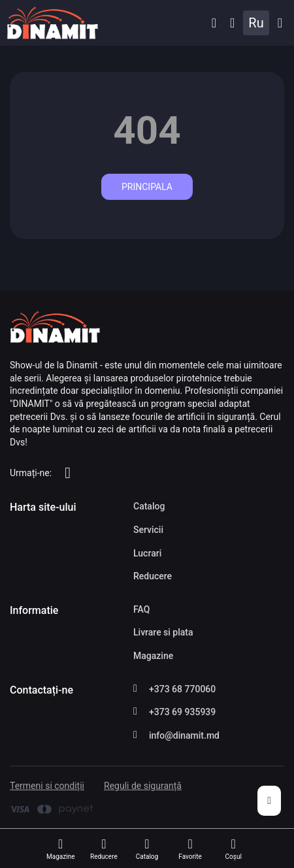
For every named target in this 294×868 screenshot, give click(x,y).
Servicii (148, 530)
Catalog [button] (280, 23)
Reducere (153, 576)
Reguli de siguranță (143, 786)
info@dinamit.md (184, 735)
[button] (214, 23)
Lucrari (147, 553)
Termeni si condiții (47, 786)
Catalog (149, 506)
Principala (147, 187)
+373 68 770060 (182, 689)
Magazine (153, 656)
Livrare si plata (163, 632)
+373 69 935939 (182, 712)
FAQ (141, 609)
